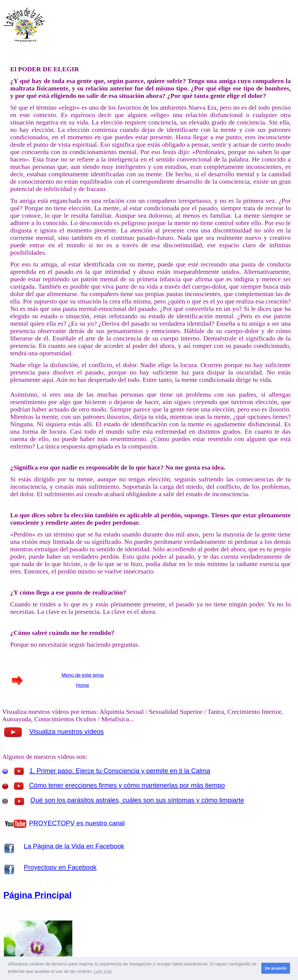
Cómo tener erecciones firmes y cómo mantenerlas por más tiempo (127, 785)
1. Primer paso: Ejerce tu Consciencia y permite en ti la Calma (120, 771)
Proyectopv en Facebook (60, 867)
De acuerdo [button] (276, 968)
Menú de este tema (83, 675)
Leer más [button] (103, 971)
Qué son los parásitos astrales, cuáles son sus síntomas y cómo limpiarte (137, 800)
